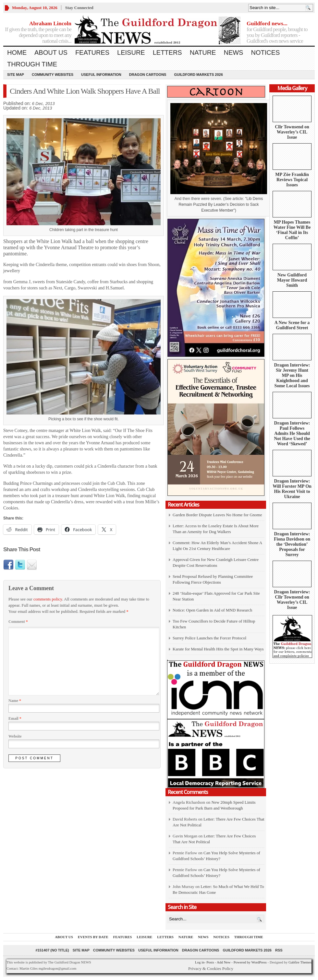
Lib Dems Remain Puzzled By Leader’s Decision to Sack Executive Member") (221, 204)
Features (92, 52)
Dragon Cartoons (148, 75)
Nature (203, 52)
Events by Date (93, 937)
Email (15, 718)
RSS (279, 950)
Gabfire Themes (300, 962)
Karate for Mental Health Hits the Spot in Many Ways (218, 649)
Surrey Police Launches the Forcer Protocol (209, 638)
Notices (265, 52)
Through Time (32, 64)
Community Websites (53, 75)
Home (17, 52)
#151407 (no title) (52, 950)
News (233, 52)
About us (51, 52)
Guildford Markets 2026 (198, 75)
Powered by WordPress (250, 962)
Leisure (131, 52)
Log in (200, 962)
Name (15, 701)
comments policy (48, 599)
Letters (167, 52)
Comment (18, 622)
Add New (224, 962)
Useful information (101, 75)
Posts (210, 962)
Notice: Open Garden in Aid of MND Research (212, 610)
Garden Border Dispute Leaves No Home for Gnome (217, 515)
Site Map (16, 75)
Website (15, 736)
